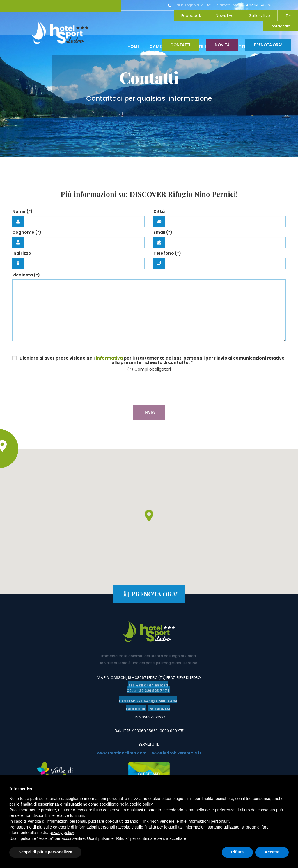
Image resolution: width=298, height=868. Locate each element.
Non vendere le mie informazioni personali (189, 821)
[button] (149, 515)
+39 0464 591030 (162, 5)
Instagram (246, 16)
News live (225, 5)
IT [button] (288, 5)
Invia (149, 412)
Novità (222, 45)
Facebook (281, 16)
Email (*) (163, 232)
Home (134, 33)
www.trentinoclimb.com (120, 752)
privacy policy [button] (62, 833)
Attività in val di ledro (262, 33)
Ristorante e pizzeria (201, 33)
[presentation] (149, 389)
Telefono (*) (167, 253)
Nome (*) (22, 211)
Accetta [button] (272, 852)
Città (159, 211)
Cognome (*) (27, 232)
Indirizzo (22, 253)
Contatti (180, 45)
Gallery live (259, 5)
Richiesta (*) (26, 275)
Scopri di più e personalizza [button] (45, 852)
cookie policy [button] (141, 804)
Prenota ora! (268, 45)
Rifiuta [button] (237, 852)
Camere (158, 33)
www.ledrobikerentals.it (178, 752)
